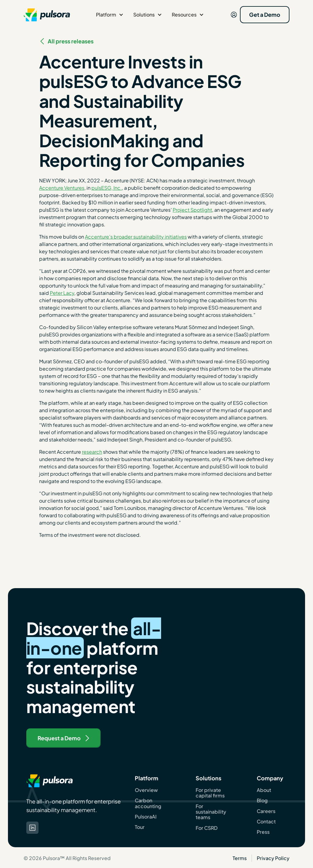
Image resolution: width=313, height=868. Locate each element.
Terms (240, 858)
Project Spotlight (192, 210)
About (264, 790)
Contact (266, 822)
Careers (266, 811)
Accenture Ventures (62, 188)
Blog (262, 800)
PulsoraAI (146, 817)
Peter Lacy (62, 293)
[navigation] (47, 15)
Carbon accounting (148, 803)
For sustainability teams (211, 812)
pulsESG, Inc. (107, 188)
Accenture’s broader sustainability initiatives (136, 237)
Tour (140, 827)
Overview (146, 790)
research (92, 452)
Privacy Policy (273, 858)
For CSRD (207, 828)
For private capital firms (210, 793)
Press (263, 832)
